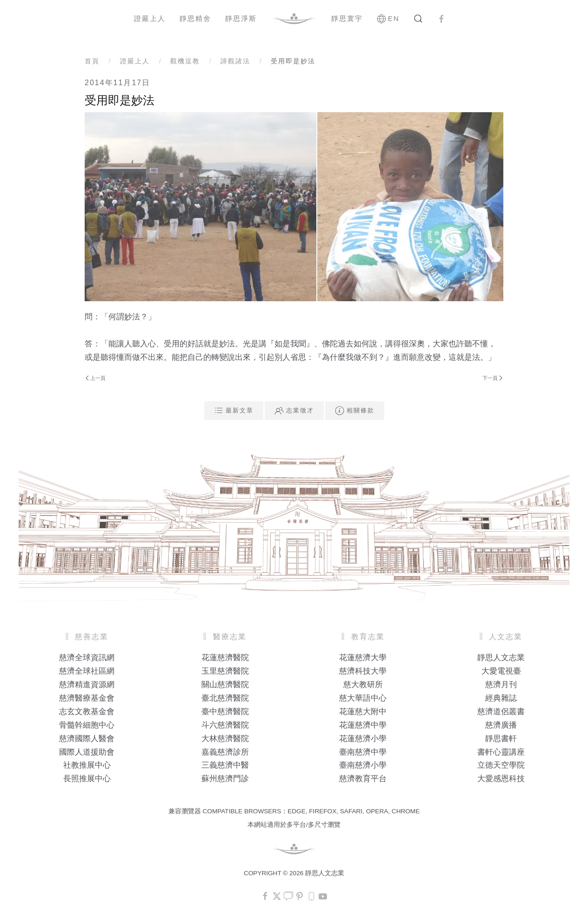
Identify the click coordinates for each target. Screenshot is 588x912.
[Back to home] (294, 19)
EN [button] (388, 19)
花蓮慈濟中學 (363, 725)
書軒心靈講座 (501, 752)
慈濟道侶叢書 (501, 712)
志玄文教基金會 (87, 712)
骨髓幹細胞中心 (87, 725)
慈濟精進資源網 (87, 685)
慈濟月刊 (501, 685)
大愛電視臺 (501, 671)
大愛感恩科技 (501, 779)
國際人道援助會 (87, 752)
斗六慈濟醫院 (225, 725)
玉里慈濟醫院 (225, 671)
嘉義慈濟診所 (225, 752)
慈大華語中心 (363, 698)
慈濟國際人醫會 (87, 739)
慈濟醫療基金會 (87, 698)
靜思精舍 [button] (195, 18)
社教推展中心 (87, 765)
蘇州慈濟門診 (225, 779)
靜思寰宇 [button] (347, 18)
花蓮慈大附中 (363, 712)
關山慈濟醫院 (225, 685)
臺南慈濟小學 (363, 765)
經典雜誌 (501, 698)
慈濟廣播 (501, 725)
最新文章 (234, 411)
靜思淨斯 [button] (241, 18)
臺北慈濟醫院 (225, 698)
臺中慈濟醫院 (225, 712)
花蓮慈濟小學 (363, 739)
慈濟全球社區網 (87, 671)
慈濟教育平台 (363, 779)
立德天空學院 (501, 765)
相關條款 (355, 411)
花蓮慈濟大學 (363, 658)
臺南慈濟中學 (363, 752)
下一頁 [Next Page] (492, 378)
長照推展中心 (87, 779)
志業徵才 (294, 411)
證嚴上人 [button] (150, 18)
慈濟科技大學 (363, 671)
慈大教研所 (363, 685)
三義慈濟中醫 (225, 765)
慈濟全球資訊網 (87, 658)
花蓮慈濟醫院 (225, 658)
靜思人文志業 (501, 658)
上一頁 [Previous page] (96, 378)
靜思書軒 (501, 739)
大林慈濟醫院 (225, 739)
